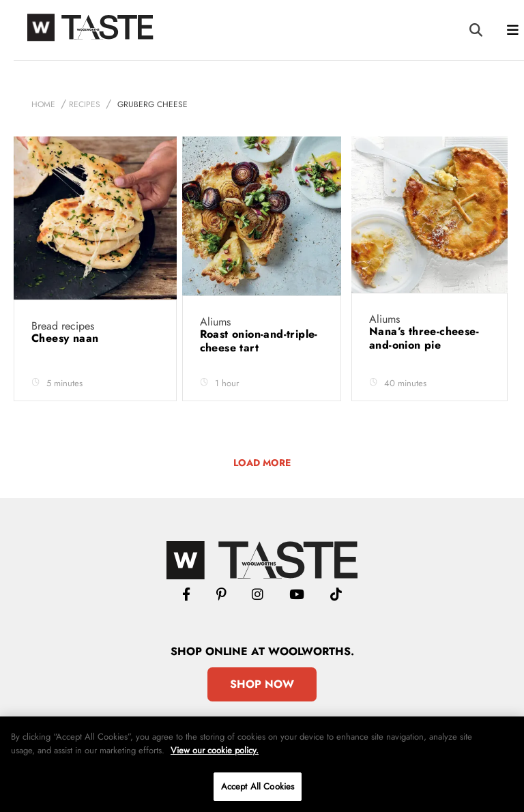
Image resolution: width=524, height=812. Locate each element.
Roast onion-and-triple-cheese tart (259, 341)
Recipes (85, 104)
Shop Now (262, 684)
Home (43, 104)
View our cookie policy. (215, 750)
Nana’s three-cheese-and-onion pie (424, 338)
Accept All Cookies (258, 786)
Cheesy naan (67, 338)
